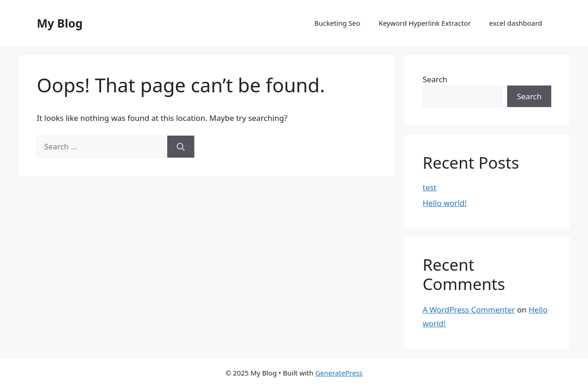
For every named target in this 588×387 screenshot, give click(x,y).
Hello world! (445, 203)
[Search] (181, 147)
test (430, 187)
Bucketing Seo (337, 23)
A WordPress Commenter (469, 310)
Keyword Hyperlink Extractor (424, 23)
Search (435, 79)
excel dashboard (516, 23)
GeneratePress (339, 373)
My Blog (60, 23)
